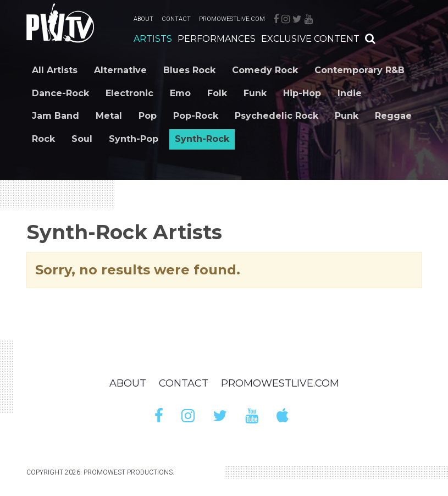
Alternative (120, 70)
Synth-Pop (134, 139)
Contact (176, 19)
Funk (255, 93)
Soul (82, 139)
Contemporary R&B (359, 70)
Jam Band (56, 116)
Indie (350, 93)
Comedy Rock (265, 70)
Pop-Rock (196, 116)
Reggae (393, 116)
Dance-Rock (60, 93)
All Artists (55, 70)
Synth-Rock (202, 139)
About (143, 19)
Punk (347, 116)
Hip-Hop (302, 93)
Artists (153, 39)
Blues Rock (189, 70)
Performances (217, 39)
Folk (217, 93)
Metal (109, 116)
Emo (180, 93)
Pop (148, 116)
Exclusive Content (310, 39)
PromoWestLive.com (232, 19)
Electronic (129, 93)
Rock (43, 139)
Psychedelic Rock (276, 116)
